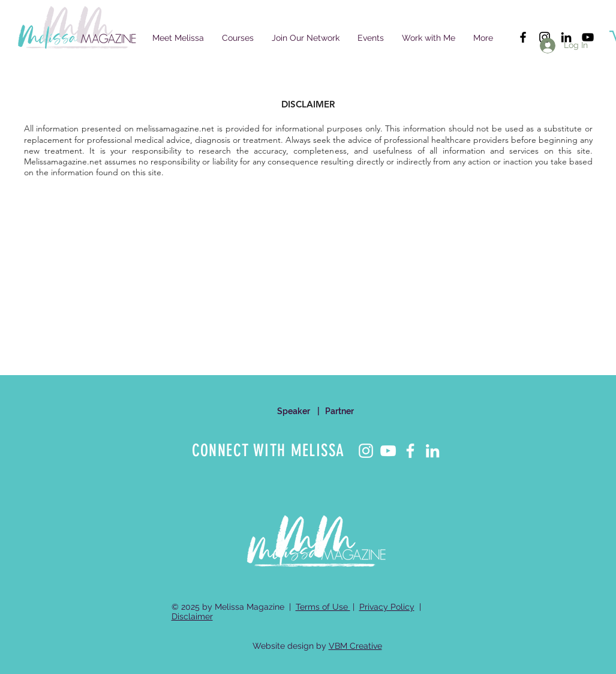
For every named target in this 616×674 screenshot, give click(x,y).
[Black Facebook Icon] (523, 37)
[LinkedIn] (432, 451)
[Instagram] (366, 451)
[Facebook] (410, 451)
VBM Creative (355, 646)
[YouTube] (388, 451)
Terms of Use (323, 607)
